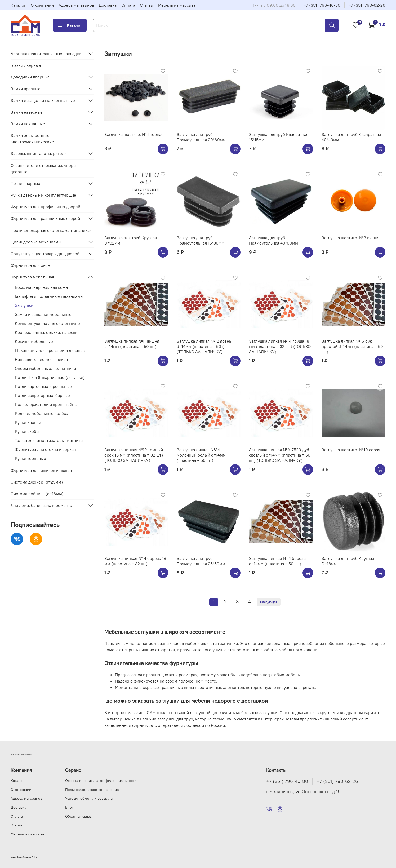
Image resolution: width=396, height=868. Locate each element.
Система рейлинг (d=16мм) (37, 494)
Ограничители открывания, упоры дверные (43, 169)
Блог (69, 807)
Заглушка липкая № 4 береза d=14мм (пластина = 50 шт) (277, 561)
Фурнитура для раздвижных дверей (45, 218)
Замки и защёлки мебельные (43, 314)
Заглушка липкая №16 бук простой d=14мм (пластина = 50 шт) (352, 346)
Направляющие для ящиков (41, 359)
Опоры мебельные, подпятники (45, 368)
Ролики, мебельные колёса (41, 413)
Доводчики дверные (30, 77)
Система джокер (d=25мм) (37, 482)
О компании (42, 5)
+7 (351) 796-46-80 (322, 5)
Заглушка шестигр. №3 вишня (350, 238)
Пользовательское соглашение (92, 790)
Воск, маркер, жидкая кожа (41, 287)
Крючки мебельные (34, 341)
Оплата (128, 5)
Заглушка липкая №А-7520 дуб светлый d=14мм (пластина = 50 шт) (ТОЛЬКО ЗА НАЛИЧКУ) (280, 455)
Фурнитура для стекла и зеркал (45, 449)
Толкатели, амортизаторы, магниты (49, 440)
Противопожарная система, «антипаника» (51, 230)
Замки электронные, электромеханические (32, 139)
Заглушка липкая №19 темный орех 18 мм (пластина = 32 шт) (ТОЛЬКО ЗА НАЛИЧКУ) (134, 455)
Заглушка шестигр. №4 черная (134, 134)
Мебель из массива (177, 5)
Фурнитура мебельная (32, 277)
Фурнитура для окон (30, 265)
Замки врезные (26, 89)
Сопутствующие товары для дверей (45, 254)
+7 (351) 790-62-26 (367, 5)
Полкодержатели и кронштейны (46, 404)
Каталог (18, 5)
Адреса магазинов (76, 5)
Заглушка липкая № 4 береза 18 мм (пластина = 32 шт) (135, 561)
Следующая (269, 602)
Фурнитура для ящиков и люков (41, 470)
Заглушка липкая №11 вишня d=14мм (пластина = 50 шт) (132, 344)
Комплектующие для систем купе (47, 323)
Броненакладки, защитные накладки (46, 54)
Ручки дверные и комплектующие (43, 195)
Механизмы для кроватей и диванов (50, 350)
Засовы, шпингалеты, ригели (39, 153)
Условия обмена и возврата (89, 798)
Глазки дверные (26, 65)
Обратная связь (78, 816)
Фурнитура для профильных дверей (45, 207)
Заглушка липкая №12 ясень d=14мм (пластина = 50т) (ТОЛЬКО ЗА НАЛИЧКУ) (204, 346)
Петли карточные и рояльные (43, 386)
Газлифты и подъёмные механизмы (49, 296)
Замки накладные (28, 124)
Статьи (146, 5)
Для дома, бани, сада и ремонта (41, 505)
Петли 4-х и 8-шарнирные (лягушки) (50, 377)
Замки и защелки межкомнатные (43, 100)
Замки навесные (27, 112)
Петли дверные (25, 183)
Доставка (108, 5)
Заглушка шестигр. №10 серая (351, 450)
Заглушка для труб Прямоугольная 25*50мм (201, 561)
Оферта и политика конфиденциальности (101, 781)
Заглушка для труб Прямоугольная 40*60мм (273, 240)
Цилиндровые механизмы (36, 242)
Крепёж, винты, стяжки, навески (46, 332)
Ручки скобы (27, 431)
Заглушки (24, 305)
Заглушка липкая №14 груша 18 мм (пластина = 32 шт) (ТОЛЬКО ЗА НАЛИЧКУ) (280, 346)
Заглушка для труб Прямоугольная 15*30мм (201, 240)
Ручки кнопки (28, 422)
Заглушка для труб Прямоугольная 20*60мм (201, 137)
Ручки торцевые (30, 458)
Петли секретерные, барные (42, 395)
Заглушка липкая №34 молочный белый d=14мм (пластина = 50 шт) (201, 455)
